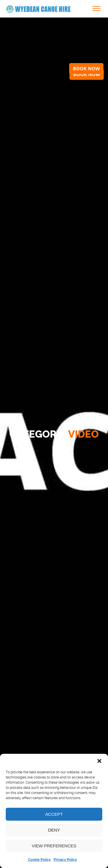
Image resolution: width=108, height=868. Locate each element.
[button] (99, 761)
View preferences (54, 846)
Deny (54, 830)
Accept (54, 814)
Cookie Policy (39, 860)
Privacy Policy (65, 860)
